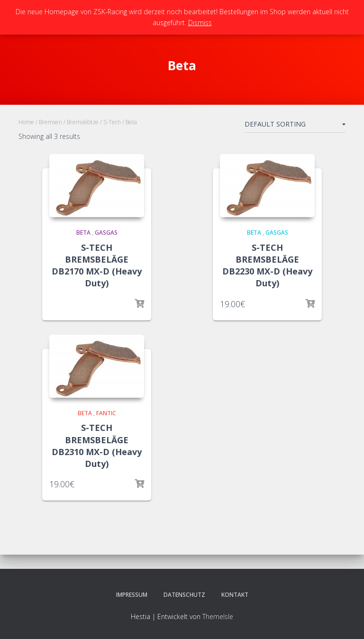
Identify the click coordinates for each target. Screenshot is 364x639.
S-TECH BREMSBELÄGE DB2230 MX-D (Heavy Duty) (267, 265)
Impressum (132, 595)
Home (26, 122)
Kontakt (235, 595)
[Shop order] (295, 126)
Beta (83, 233)
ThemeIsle (218, 616)
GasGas (106, 233)
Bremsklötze (83, 122)
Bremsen (50, 122)
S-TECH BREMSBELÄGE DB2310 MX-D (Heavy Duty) (97, 446)
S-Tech (112, 122)
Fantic (106, 413)
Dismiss (200, 23)
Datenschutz (184, 595)
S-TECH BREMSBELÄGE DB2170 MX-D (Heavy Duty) (97, 265)
